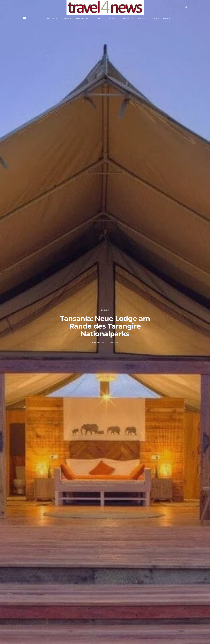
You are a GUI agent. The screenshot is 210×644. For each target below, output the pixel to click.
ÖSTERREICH (82, 18)
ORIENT (98, 18)
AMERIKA (126, 18)
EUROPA (51, 18)
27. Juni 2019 (114, 342)
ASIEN (112, 18)
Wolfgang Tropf (98, 342)
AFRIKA (141, 18)
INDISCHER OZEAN (160, 18)
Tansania (105, 310)
